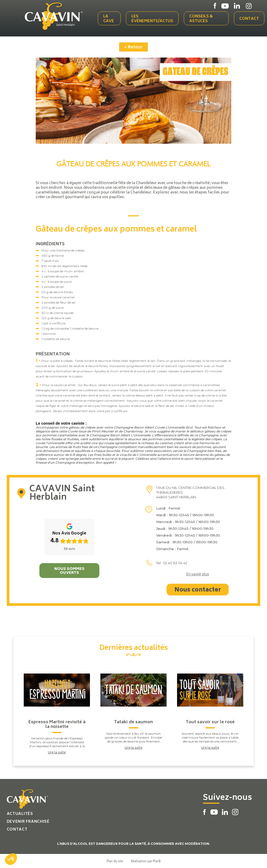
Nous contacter (198, 590)
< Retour (133, 47)
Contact (249, 19)
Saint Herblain (65, 25)
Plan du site (115, 861)
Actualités (20, 814)
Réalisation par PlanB (146, 861)
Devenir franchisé (28, 822)
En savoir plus (198, 575)
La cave (109, 19)
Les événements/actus (152, 19)
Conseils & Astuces (201, 19)
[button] (11, 859)
